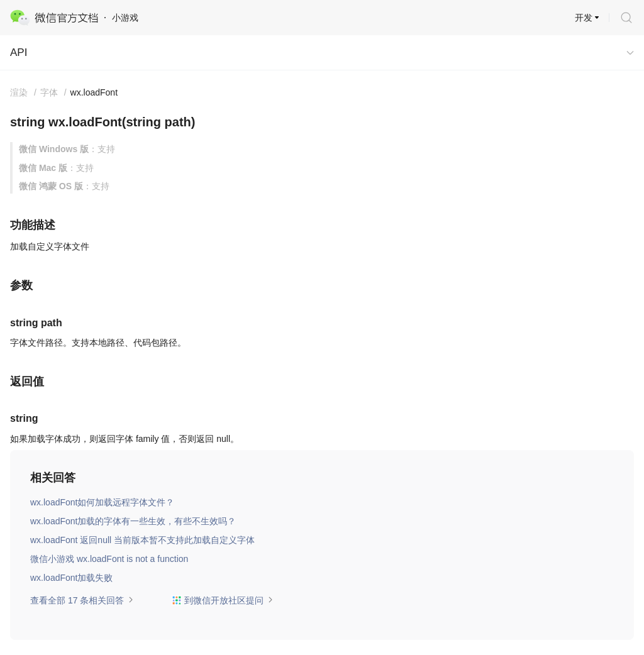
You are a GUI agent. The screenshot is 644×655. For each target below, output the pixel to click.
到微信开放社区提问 (223, 600)
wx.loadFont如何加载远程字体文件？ (102, 502)
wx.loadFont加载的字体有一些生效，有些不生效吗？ (133, 521)
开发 (584, 18)
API (19, 52)
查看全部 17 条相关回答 (82, 600)
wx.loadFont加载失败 (71, 578)
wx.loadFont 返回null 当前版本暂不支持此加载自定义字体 (142, 540)
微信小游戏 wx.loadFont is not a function (109, 559)
